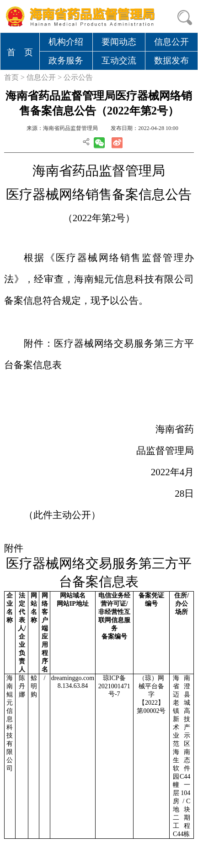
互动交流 (119, 60)
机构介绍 (66, 42)
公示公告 (78, 78)
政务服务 (66, 60)
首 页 (20, 52)
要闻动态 (119, 42)
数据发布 (171, 60)
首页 (11, 78)
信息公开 (171, 42)
